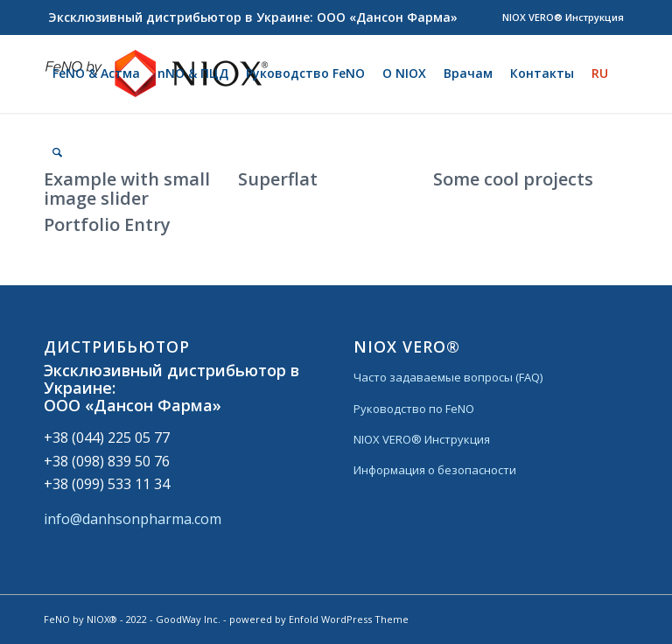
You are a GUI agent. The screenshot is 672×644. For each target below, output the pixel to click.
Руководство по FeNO (414, 409)
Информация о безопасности (435, 470)
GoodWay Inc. (188, 619)
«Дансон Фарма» (153, 405)
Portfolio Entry (107, 224)
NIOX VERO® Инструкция (563, 17)
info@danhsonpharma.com (133, 519)
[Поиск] (57, 152)
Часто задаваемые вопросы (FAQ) (448, 377)
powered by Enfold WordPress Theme (319, 619)
